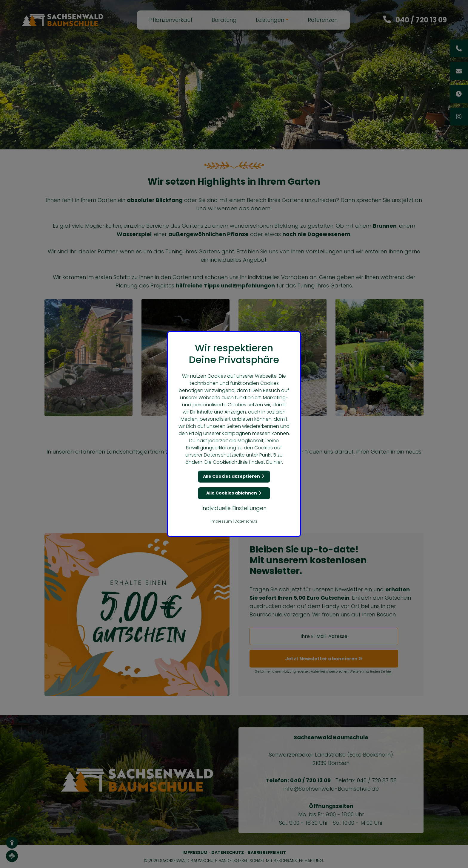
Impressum (221, 521)
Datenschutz (246, 521)
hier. (278, 462)
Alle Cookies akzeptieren (234, 476)
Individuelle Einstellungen (234, 508)
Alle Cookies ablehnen (234, 493)
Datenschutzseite (224, 455)
